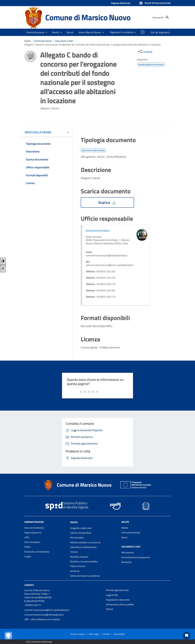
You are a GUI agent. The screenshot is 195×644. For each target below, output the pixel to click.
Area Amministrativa (98, 231)
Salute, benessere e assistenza (85, 576)
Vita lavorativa (77, 538)
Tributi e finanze (78, 566)
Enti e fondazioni (32, 542)
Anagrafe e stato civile (81, 528)
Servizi (74, 522)
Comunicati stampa (131, 532)
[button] (155, 3)
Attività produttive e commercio (85, 542)
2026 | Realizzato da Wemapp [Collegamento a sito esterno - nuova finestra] (39, 642)
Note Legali (94, 634)
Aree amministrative (34, 528)
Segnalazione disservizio (118, 600)
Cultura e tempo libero (81, 533)
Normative (127, 562)
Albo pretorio (128, 552)
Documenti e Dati (64, 41)
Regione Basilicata (121, 3)
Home (27, 41)
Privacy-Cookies (78, 634)
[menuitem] (120, 32)
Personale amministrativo (37, 552)
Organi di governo (33, 532)
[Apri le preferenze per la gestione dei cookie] (8, 636)
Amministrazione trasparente (136, 557)
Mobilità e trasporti (79, 557)
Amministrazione (43, 41)
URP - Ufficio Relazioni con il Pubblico (42, 619)
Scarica (107, 202)
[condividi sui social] (145, 52)
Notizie (125, 528)
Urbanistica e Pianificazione (83, 547)
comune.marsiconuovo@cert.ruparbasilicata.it (47, 610)
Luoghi (28, 556)
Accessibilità (119, 634)
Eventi (124, 537)
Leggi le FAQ (112, 595)
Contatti (29, 585)
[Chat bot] (187, 636)
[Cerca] (167, 17)
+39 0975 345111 (33, 605)
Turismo (74, 552)
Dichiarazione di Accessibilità (120, 604)
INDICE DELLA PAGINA (39, 132)
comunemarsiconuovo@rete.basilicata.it (44, 615)
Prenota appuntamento (117, 590)
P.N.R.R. (110, 609)
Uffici (27, 537)
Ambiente (75, 571)
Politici (27, 547)
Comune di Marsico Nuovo (88, 17)
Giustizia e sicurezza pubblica (84, 561)
